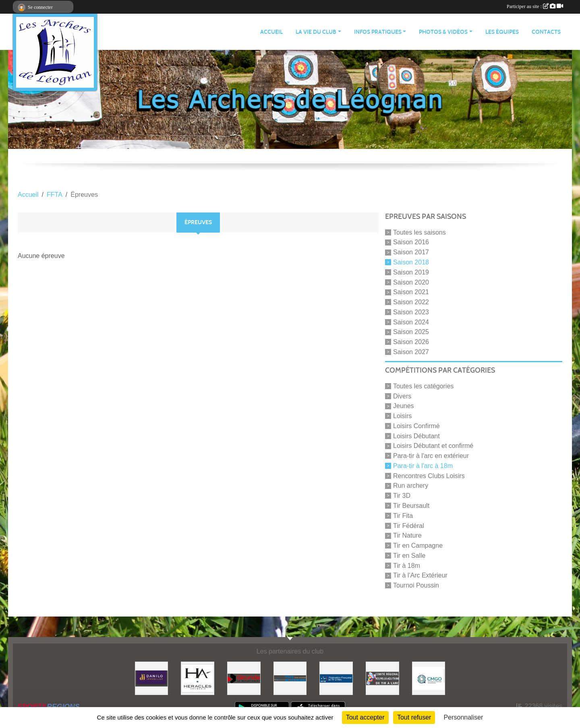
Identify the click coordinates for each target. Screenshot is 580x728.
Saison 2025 (411, 332)
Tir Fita (403, 516)
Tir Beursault (411, 506)
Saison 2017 (411, 252)
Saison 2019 (411, 272)
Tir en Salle (409, 556)
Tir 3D (402, 496)
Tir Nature (407, 535)
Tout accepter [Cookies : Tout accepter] (365, 717)
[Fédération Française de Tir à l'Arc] (336, 678)
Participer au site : (535, 6)
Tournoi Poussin (416, 585)
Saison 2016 (411, 242)
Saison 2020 (411, 282)
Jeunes (404, 406)
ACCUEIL (271, 32)
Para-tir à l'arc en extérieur (431, 456)
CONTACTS (546, 32)
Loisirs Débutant (416, 436)
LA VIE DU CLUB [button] (316, 32)
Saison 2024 (411, 322)
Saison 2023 (411, 312)
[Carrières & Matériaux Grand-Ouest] (429, 678)
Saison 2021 (411, 292)
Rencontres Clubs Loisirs (429, 475)
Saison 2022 (411, 302)
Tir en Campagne (418, 545)
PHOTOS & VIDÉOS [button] (443, 32)
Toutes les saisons (419, 232)
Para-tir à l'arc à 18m (423, 466)
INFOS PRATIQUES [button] (378, 32)
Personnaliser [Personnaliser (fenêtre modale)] (464, 717)
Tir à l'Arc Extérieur (420, 575)
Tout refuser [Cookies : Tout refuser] (414, 717)
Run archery (411, 486)
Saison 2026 (411, 342)
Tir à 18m (407, 565)
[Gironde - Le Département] (244, 678)
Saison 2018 (411, 262)
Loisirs (402, 416)
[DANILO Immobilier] (152, 678)
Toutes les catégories (423, 386)
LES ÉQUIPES (502, 32)
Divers (402, 396)
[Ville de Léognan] (290, 678)
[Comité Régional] (382, 678)
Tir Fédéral (409, 525)
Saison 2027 (411, 352)
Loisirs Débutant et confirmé (433, 446)
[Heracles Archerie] (198, 678)
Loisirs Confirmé (416, 426)
